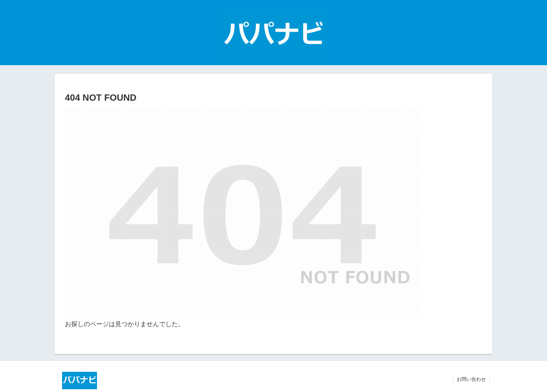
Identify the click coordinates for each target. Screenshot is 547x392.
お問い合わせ (471, 379)
